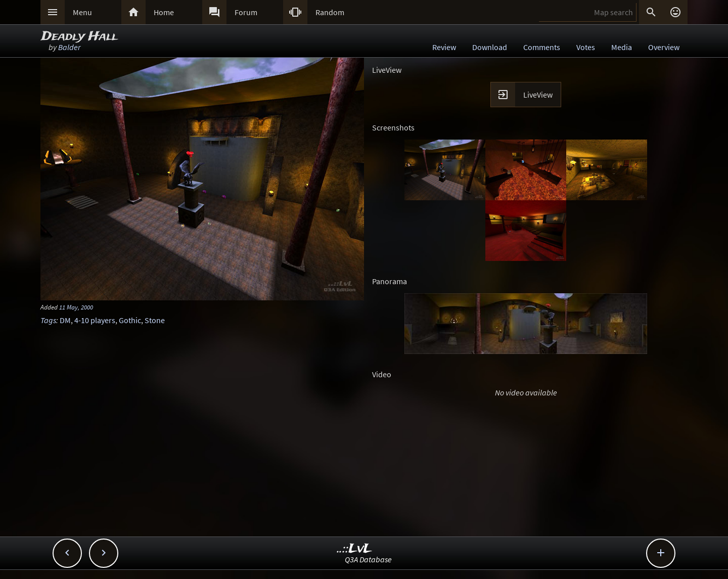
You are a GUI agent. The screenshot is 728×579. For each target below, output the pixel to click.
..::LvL (355, 549)
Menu (82, 12)
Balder (69, 47)
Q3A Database (368, 559)
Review (444, 47)
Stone (155, 320)
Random (330, 12)
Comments (542, 47)
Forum (246, 12)
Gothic (130, 320)
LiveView (538, 95)
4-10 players (95, 320)
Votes (586, 47)
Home (164, 12)
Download (490, 47)
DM (65, 320)
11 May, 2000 (76, 307)
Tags (48, 320)
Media (622, 47)
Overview (664, 47)
